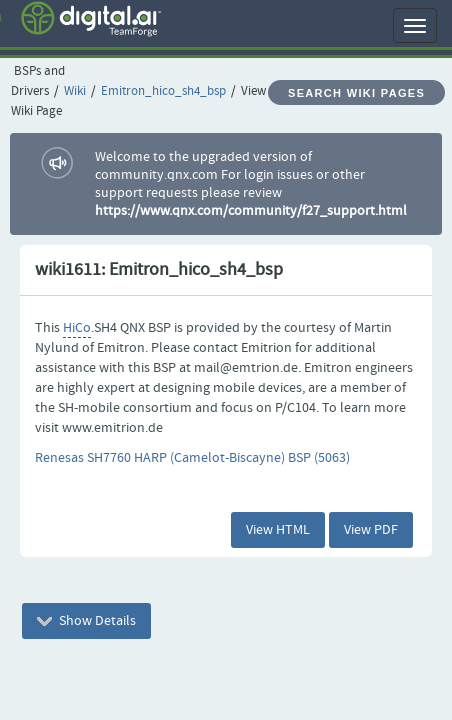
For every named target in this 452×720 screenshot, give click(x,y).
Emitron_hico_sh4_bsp (163, 91)
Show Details (86, 621)
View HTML (278, 530)
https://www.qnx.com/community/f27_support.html (251, 211)
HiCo (77, 328)
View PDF (371, 530)
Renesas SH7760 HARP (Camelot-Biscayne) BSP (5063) (192, 458)
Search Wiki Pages (356, 93)
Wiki (75, 91)
